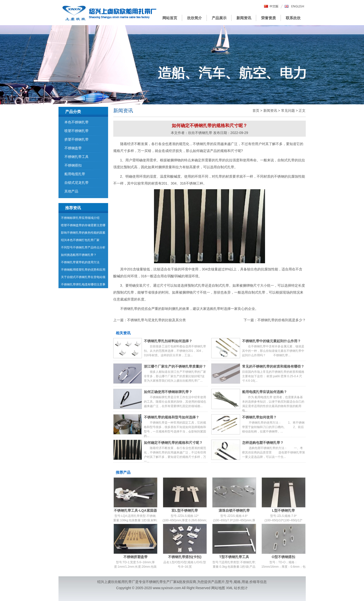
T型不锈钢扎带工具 (234, 557)
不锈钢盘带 (73, 148)
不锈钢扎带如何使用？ (259, 417)
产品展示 (219, 18)
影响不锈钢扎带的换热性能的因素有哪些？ (83, 234)
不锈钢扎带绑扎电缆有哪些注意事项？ (83, 285)
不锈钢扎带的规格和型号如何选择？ (172, 417)
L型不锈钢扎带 (283, 510)
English (294, 7)
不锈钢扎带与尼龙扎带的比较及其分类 (156, 320)
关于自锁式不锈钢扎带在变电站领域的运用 (83, 278)
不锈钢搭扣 (73, 165)
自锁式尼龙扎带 (77, 183)
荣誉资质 (268, 18)
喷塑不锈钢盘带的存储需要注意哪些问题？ (83, 226)
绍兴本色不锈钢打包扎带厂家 (80, 240)
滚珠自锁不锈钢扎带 (234, 510)
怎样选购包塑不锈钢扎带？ (263, 443)
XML (230, 588)
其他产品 (71, 191)
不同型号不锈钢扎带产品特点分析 (83, 247)
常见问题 (288, 111)
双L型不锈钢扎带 (185, 510)
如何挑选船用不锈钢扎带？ (79, 255)
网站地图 (218, 588)
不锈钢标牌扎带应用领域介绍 (80, 218)
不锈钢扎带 (154, 582)
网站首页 (170, 18)
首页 (256, 111)
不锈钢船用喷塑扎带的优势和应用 (83, 270)
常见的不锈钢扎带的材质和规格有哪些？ (273, 366)
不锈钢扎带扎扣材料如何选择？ (168, 341)
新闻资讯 (244, 18)
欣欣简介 (194, 18)
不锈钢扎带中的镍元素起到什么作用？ (271, 341)
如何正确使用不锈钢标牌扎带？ (168, 392)
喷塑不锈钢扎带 (77, 131)
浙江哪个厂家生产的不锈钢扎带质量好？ (175, 366)
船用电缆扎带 (75, 174)
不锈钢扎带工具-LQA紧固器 (135, 510)
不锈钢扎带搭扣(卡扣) (185, 557)
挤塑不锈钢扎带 (77, 139)
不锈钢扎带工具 (77, 157)
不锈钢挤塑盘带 (135, 557)
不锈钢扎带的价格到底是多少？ (282, 320)
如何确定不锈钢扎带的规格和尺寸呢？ (173, 443)
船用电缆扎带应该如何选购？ (265, 392)
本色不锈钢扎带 (77, 122)
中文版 (271, 7)
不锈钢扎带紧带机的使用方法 (80, 262)
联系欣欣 (293, 18)
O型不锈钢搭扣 (283, 557)
